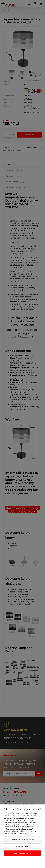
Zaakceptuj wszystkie (23, 853)
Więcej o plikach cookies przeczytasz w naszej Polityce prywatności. (20, 832)
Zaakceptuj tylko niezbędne (23, 839)
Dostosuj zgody (22, 846)
